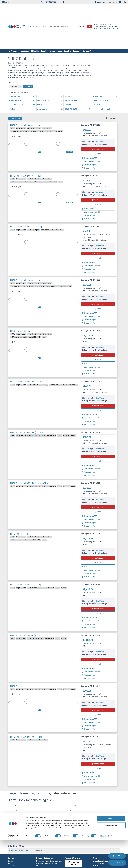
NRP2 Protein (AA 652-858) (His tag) (26, 432)
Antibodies (25, 51)
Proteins (44, 51)
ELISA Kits (35, 51)
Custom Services (56, 51)
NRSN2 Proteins (72, 805)
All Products (13, 51)
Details (98, 154)
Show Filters (15, 119)
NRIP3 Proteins (14, 815)
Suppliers (68, 51)
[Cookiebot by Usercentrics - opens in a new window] (13, 864)
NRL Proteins (14, 805)
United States (99, 141)
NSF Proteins (71, 825)
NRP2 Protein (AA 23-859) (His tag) (26, 125)
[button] (12, 838)
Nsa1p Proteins (71, 810)
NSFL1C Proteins (72, 830)
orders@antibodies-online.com (110, 29)
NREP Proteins (14, 835)
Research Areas (89, 51)
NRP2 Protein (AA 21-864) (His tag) (26, 280)
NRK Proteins (14, 810)
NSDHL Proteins (72, 820)
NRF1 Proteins (14, 830)
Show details (105, 864)
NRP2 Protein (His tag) (20, 331)
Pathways (77, 51)
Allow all (111, 847)
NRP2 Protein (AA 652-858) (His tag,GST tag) (30, 483)
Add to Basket (98, 149)
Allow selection (111, 853)
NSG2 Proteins (71, 835)
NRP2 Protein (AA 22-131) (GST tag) (26, 227)
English (6, 2)
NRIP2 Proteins (14, 820)
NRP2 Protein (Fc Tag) (20, 534)
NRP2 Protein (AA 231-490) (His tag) (26, 382)
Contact (60, 2)
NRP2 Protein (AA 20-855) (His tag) (26, 585)
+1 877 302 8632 (49, 2)
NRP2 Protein (16, 686)
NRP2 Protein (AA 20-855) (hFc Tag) (26, 635)
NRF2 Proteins (14, 825)
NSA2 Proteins (71, 815)
